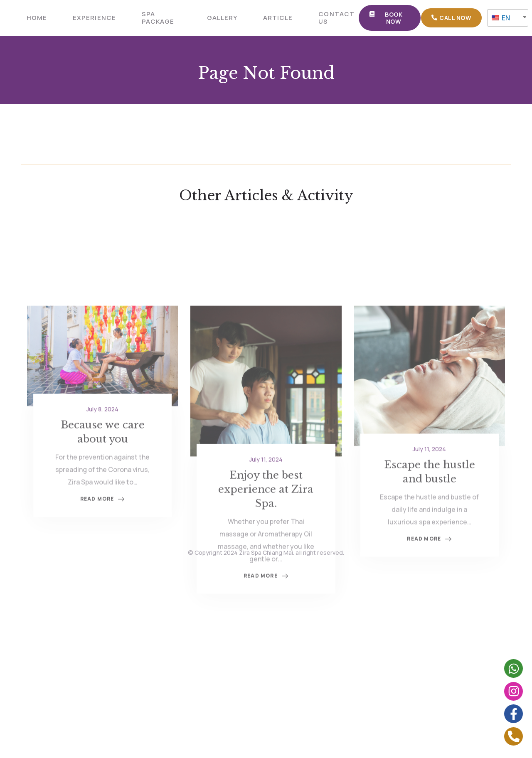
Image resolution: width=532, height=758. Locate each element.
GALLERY (222, 18)
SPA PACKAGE (158, 18)
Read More (266, 622)
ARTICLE (278, 18)
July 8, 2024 (102, 455)
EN (501, 18)
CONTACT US (336, 18)
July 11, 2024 (266, 506)
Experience (94, 18)
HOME (37, 18)
